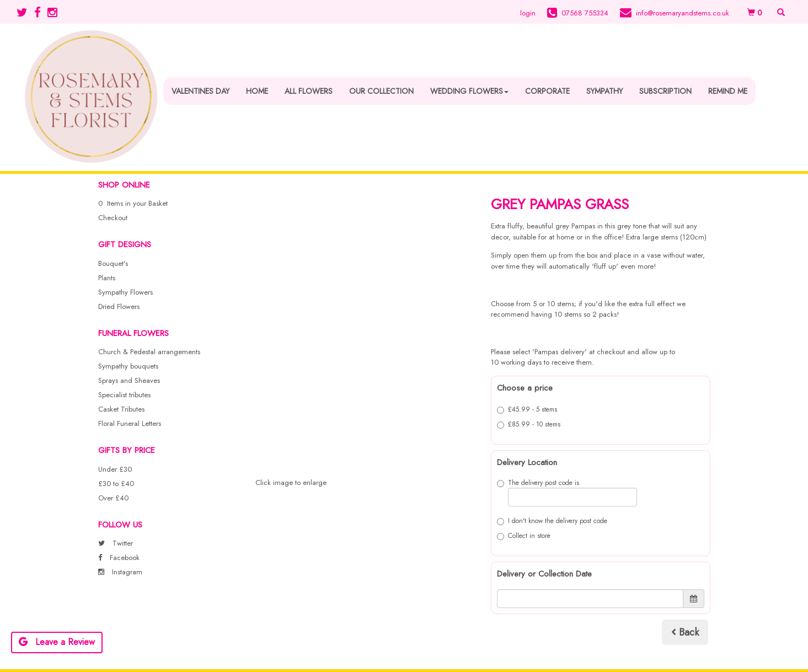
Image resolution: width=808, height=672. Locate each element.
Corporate (547, 91)
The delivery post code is (567, 492)
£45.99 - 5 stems (527, 409)
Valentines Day (200, 91)
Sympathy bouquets (128, 366)
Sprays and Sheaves (129, 380)
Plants (107, 278)
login (528, 13)
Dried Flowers (119, 306)
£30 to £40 (116, 484)
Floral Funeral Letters (130, 423)
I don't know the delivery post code (552, 521)
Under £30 (115, 469)
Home (257, 91)
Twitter (116, 543)
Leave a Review (57, 642)
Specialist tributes (124, 395)
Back (685, 632)
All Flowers (309, 91)
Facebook (119, 558)
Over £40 (113, 498)
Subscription (665, 91)
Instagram (120, 572)
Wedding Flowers (469, 91)
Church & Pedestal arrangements (149, 352)
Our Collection (381, 91)
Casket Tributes (121, 409)
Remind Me (728, 91)
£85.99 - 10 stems (529, 424)
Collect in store (524, 536)
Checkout (113, 218)
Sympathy (604, 91)
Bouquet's (113, 263)
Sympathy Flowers (125, 292)
